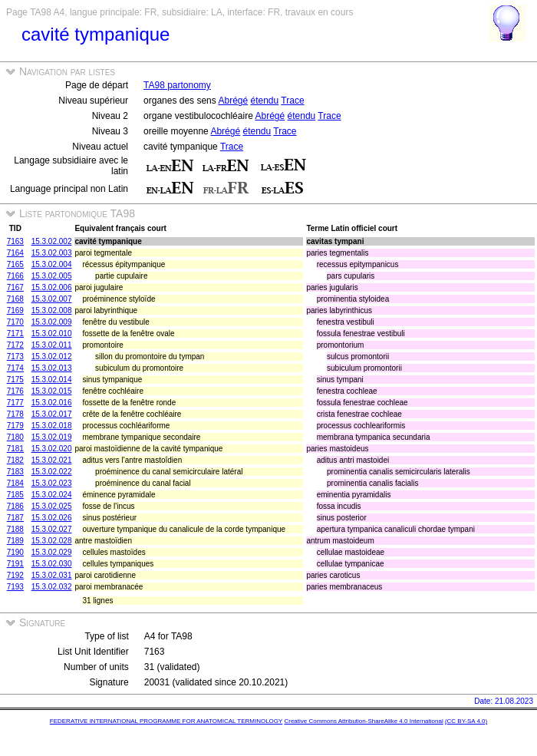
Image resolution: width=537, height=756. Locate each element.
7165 (15, 264)
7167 (15, 287)
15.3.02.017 (52, 414)
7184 (15, 483)
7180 (15, 437)
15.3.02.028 (52, 541)
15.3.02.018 (52, 426)
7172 (15, 345)
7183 (15, 472)
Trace (292, 101)
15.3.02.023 (52, 483)
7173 (15, 357)
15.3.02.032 (52, 587)
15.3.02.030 (52, 564)
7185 (15, 495)
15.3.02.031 (52, 575)
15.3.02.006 (52, 287)
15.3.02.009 (52, 322)
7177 (15, 403)
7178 (15, 414)
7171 (15, 333)
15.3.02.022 (52, 472)
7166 (15, 276)
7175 (15, 380)
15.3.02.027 (52, 529)
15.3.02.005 (52, 276)
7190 (15, 552)
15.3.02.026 (52, 518)
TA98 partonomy (177, 85)
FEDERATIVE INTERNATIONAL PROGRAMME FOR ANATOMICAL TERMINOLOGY (166, 721)
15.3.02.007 (52, 299)
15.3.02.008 (52, 310)
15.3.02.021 (52, 460)
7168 (15, 299)
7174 (15, 368)
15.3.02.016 (52, 403)
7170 (15, 322)
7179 (15, 426)
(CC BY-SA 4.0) (466, 721)
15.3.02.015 (52, 391)
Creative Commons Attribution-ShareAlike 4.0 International (363, 721)
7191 (15, 564)
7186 (15, 506)
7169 (15, 310)
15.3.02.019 (52, 437)
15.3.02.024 (52, 495)
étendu (265, 101)
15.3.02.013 (52, 368)
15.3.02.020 (52, 449)
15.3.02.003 (52, 253)
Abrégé (233, 101)
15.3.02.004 (52, 264)
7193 (15, 587)
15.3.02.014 (52, 380)
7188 (15, 529)
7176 (15, 391)
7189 (15, 541)
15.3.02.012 (52, 357)
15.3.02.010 (52, 333)
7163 (15, 241)
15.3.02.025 (52, 506)
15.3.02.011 (52, 345)
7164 (15, 253)
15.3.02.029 (52, 552)
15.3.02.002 (52, 241)
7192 (15, 575)
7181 (15, 449)
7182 (15, 460)
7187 (15, 518)
